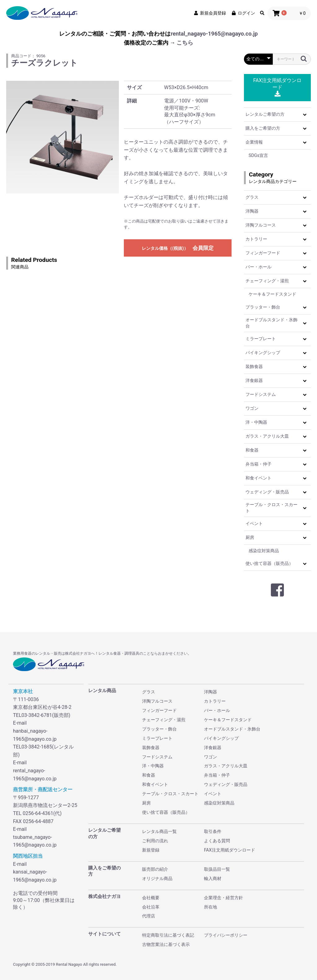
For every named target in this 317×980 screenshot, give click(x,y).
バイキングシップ (263, 353)
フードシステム (261, 394)
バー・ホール (258, 267)
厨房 (250, 537)
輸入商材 (213, 878)
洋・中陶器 (256, 422)
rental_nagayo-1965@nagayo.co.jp (214, 34)
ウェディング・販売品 (267, 492)
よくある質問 (217, 841)
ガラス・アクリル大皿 (267, 436)
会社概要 (151, 898)
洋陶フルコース (261, 225)
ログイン (243, 13)
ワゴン (252, 408)
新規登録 (151, 850)
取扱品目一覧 (217, 869)
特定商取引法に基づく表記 (168, 935)
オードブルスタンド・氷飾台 (271, 323)
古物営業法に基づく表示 (166, 944)
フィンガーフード (263, 253)
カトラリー (256, 239)
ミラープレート (261, 339)
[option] (63, 137)
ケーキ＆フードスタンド (272, 294)
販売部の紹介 (155, 869)
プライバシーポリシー (226, 935)
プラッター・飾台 (263, 307)
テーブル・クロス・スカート (271, 508)
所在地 (211, 907)
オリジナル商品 (157, 878)
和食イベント (258, 478)
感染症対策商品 (264, 551)
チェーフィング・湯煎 (267, 281)
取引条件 (213, 831)
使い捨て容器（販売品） (269, 563)
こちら (185, 43)
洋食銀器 (254, 380)
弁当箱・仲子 (258, 464)
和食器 (252, 450)
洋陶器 (252, 211)
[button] (305, 115)
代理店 (149, 916)
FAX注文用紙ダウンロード (277, 87)
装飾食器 (254, 366)
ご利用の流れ (155, 841)
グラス (252, 197)
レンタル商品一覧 (159, 831)
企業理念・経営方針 (224, 898)
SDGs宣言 (258, 155)
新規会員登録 (210, 13)
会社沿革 (151, 907)
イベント (254, 523)
